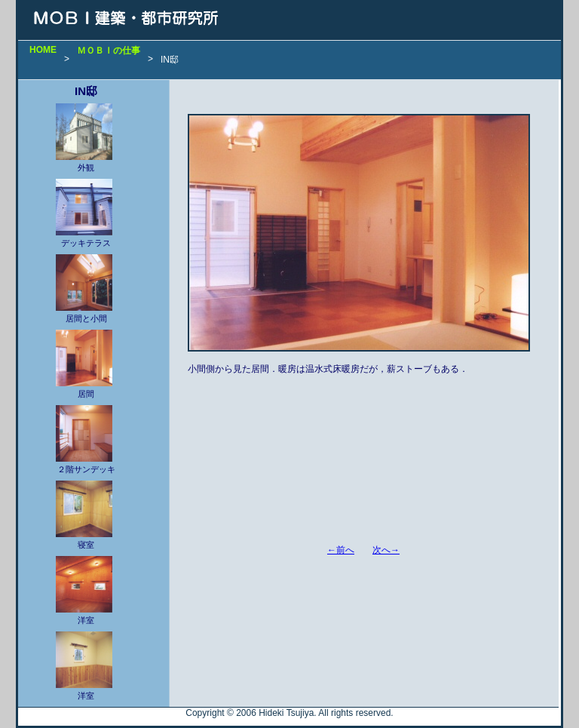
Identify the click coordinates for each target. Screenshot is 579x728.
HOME (43, 50)
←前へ (341, 550)
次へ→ (386, 550)
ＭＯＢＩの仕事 (109, 51)
